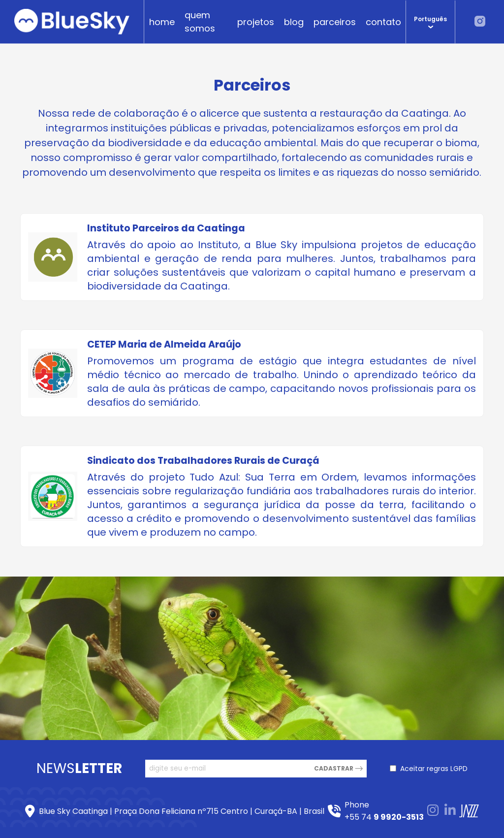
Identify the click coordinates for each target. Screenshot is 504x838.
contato (383, 22)
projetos (256, 22)
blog (294, 22)
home (162, 22)
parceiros (335, 22)
